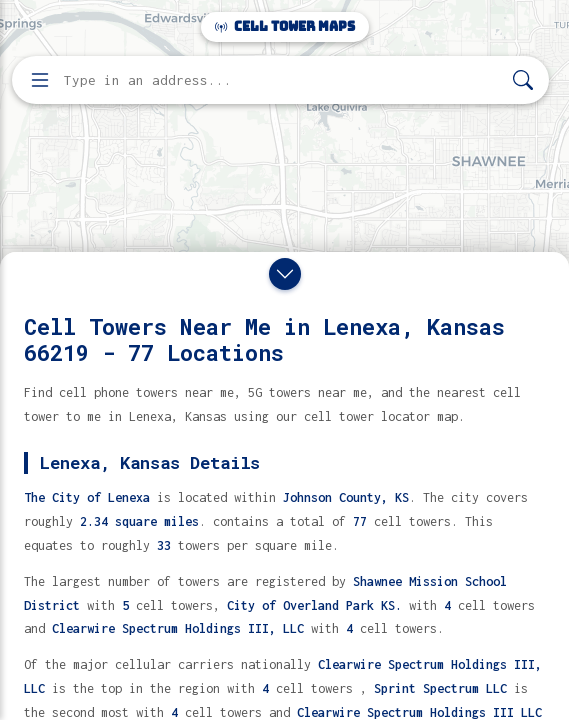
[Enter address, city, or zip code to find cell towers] (282, 80)
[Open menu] (40, 80)
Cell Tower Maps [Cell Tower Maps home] (285, 26)
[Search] (523, 80)
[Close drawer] (285, 274)
